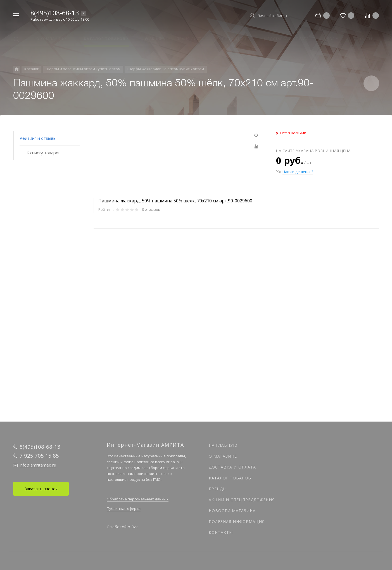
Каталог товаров (230, 478)
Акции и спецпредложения (242, 500)
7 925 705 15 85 (39, 456)
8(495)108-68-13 (55, 13)
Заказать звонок (41, 489)
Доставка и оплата (232, 467)
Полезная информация (237, 521)
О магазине (223, 456)
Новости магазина (232, 511)
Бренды (218, 489)
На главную (223, 445)
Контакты (221, 532)
